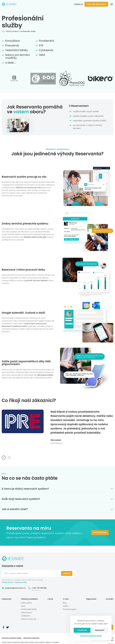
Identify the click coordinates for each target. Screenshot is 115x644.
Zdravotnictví (26, 613)
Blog (65, 603)
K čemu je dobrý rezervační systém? (58, 489)
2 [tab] (9, 457)
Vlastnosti (7, 599)
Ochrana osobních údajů (91, 636)
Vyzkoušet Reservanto (96, 4)
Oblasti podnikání (29, 599)
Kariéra (66, 606)
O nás (66, 599)
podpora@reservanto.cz (14, 588)
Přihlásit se (78, 4)
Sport (23, 606)
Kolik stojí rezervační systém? (58, 499)
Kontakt (110, 599)
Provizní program (70, 609)
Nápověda (91, 599)
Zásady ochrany (8, 582)
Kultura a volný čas (29, 619)
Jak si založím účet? (58, 509)
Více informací (100, 532)
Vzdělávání (25, 616)
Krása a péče (26, 603)
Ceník (50, 599)
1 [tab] (4, 457)
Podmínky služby (21, 582)
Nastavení (100, 630)
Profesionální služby (29, 609)
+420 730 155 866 (37, 588)
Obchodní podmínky (31, 638)
